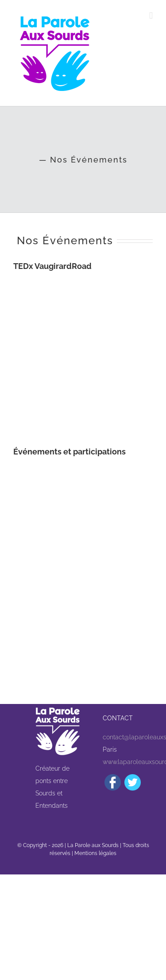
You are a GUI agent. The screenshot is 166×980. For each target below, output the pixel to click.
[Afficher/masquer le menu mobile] (151, 16)
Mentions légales (95, 853)
